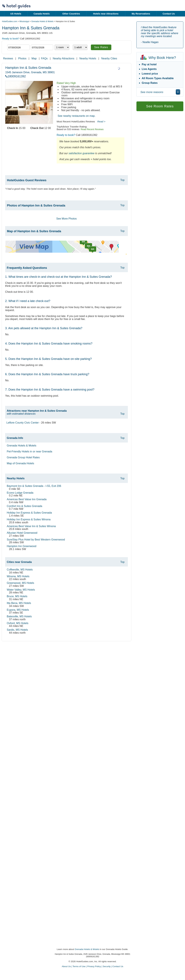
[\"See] (178, 92)
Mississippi (24, 21)
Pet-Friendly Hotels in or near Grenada (29, 451)
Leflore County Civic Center (23, 423)
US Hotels (16, 14)
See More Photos (67, 219)
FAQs (44, 58)
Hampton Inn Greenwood (22, 546)
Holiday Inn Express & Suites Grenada (29, 513)
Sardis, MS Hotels (17, 630)
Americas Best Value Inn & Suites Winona (31, 526)
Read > (101, 121)
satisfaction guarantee (82, 153)
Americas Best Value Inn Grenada (27, 499)
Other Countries (71, 14)
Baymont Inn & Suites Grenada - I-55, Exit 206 (34, 486)
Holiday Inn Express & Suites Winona (29, 519)
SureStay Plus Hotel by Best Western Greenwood (36, 540)
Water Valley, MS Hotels (21, 590)
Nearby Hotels (88, 58)
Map (34, 58)
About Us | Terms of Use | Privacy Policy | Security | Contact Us (92, 966)
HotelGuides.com (10, 21)
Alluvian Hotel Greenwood (22, 533)
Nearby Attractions (64, 58)
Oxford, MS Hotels (18, 623)
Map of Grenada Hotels (20, 463)
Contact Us (169, 14)
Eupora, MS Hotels (18, 610)
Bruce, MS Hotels (17, 596)
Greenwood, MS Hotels (20, 583)
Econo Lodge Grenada (20, 493)
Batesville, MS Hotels (19, 616)
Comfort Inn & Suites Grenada (24, 506)
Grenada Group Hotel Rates (23, 457)
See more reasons (152, 92)
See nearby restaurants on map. (77, 116)
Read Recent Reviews (92, 129)
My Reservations (141, 14)
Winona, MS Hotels (18, 576)
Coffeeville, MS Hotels (20, 570)
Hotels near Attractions (106, 14)
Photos (22, 58)
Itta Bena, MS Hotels (19, 603)
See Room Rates (160, 106)
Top (122, 180)
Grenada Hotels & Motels (42, 21)
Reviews (8, 58)
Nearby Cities (109, 58)
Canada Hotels (42, 14)
